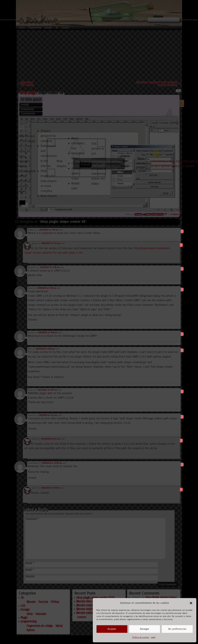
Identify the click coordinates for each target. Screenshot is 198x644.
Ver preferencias (177, 629)
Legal (153, 637)
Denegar (145, 629)
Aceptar (112, 629)
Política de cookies (141, 637)
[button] (191, 603)
